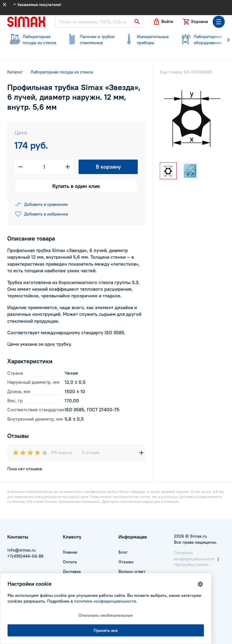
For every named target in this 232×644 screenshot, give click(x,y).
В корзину (108, 167)
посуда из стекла (32, 40)
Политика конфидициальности (194, 556)
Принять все (106, 630)
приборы (146, 40)
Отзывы (126, 562)
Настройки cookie (191, 565)
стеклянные (89, 40)
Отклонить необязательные (106, 615)
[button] (163, 22)
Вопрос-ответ (132, 571)
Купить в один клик (76, 186)
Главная (70, 552)
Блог (123, 552)
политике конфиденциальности (105, 601)
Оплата (70, 562)
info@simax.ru (21, 550)
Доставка (72, 571)
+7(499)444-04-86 (25, 556)
